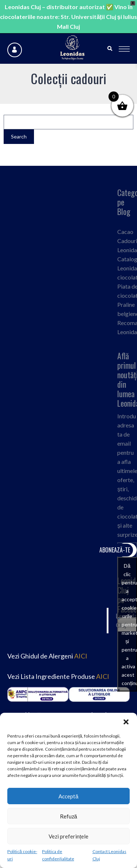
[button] (126, 722)
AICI (81, 656)
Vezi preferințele (68, 836)
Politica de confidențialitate (58, 855)
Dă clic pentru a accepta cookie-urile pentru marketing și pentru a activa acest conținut (129, 624)
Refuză (68, 816)
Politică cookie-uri (22, 855)
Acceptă (68, 796)
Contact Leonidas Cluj (109, 855)
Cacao (125, 232)
